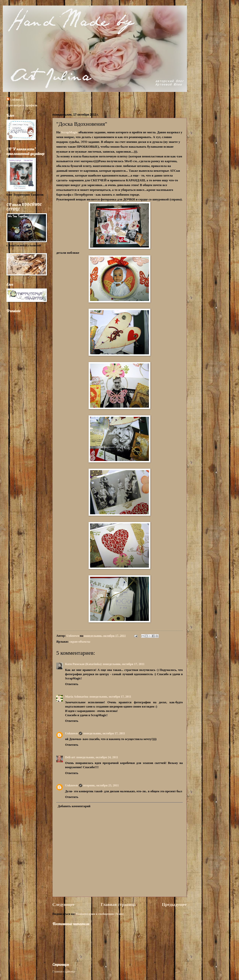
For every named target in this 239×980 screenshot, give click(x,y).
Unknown (16, 100)
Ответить (72, 684)
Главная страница (118, 904)
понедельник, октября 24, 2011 (97, 757)
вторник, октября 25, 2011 (101, 785)
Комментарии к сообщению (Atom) (100, 914)
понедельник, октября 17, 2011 (124, 664)
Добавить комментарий (74, 806)
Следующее (64, 904)
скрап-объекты (80, 642)
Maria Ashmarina (77, 697)
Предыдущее (174, 904)
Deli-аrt (70, 757)
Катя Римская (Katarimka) (83, 664)
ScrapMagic (69, 132)
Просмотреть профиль (22, 105)
